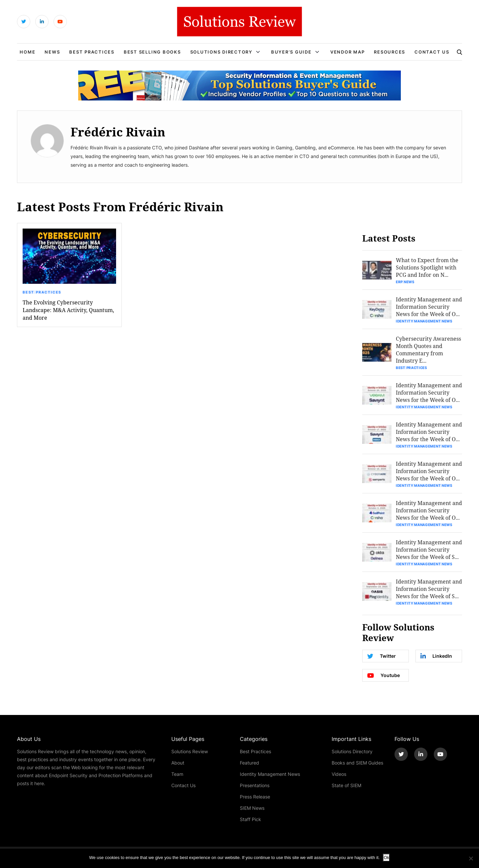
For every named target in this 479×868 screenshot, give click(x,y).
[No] (471, 858)
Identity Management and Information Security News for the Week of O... (429, 307)
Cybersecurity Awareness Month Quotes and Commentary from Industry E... (428, 349)
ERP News (405, 282)
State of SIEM (346, 785)
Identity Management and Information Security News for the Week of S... (429, 549)
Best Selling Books (152, 52)
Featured (249, 763)
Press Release (255, 797)
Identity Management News (424, 321)
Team (177, 774)
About (178, 763)
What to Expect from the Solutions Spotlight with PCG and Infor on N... (427, 267)
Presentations (255, 785)
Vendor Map (348, 52)
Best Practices (92, 52)
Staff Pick (250, 819)
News (52, 52)
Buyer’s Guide (291, 52)
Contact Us (432, 52)
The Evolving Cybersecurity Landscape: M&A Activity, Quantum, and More (68, 310)
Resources (390, 52)
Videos (339, 774)
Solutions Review (190, 751)
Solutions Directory (221, 52)
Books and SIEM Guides (357, 763)
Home (27, 52)
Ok (386, 858)
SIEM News (252, 808)
